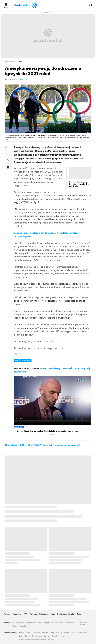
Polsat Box (23, 626)
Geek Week (69, 623)
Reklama (33, 614)
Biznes (28, 636)
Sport (40, 623)
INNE (17, 360)
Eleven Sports (58, 623)
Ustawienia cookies (47, 614)
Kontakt (7, 614)
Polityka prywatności (66, 614)
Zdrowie (47, 636)
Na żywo (45, 633)
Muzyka (51, 640)
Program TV (55, 633)
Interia (21, 633)
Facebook (8, 152)
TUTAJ (51, 342)
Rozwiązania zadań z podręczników (32, 640)
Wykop (8, 167)
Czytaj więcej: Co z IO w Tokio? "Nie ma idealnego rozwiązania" (42, 445)
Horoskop (65, 633)
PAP (25, 614)
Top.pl (62, 636)
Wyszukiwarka (91, 5)
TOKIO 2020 (26, 360)
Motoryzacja (37, 636)
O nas (79, 614)
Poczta (29, 633)
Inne (20, 62)
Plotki (73, 633)
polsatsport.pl (11, 62)
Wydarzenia (82, 633)
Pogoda (47, 623)
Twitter (8, 160)
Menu (6, 7)
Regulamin (17, 614)
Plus (15, 626)
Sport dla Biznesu (84, 624)
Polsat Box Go (19, 623)
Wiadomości (31, 623)
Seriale (55, 636)
